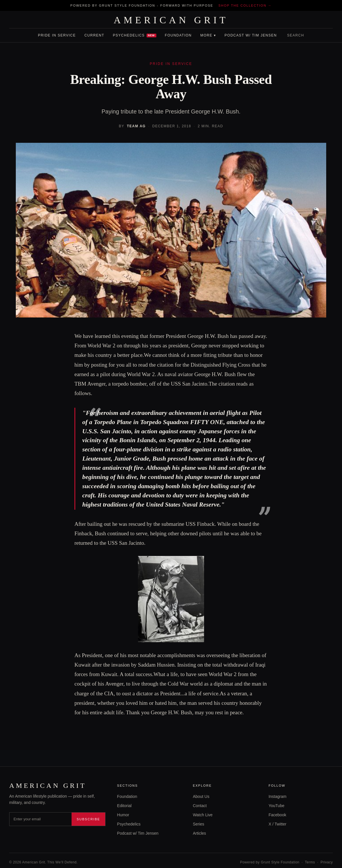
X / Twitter (277, 824)
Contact (200, 806)
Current (94, 35)
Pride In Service (57, 35)
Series (199, 824)
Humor (123, 815)
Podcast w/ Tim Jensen (251, 35)
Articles (199, 833)
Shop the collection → (245, 5)
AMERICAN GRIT (171, 20)
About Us (201, 796)
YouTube (276, 806)
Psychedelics (135, 35)
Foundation (178, 35)
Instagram (277, 796)
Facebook (277, 815)
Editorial (124, 806)
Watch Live (203, 815)
